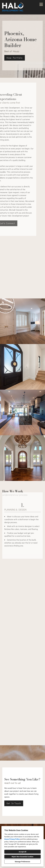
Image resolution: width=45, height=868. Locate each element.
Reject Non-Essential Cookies (22, 857)
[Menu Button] (41, 4)
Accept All (22, 852)
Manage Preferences (22, 862)
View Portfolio (15, 58)
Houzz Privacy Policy (12, 839)
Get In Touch (14, 803)
